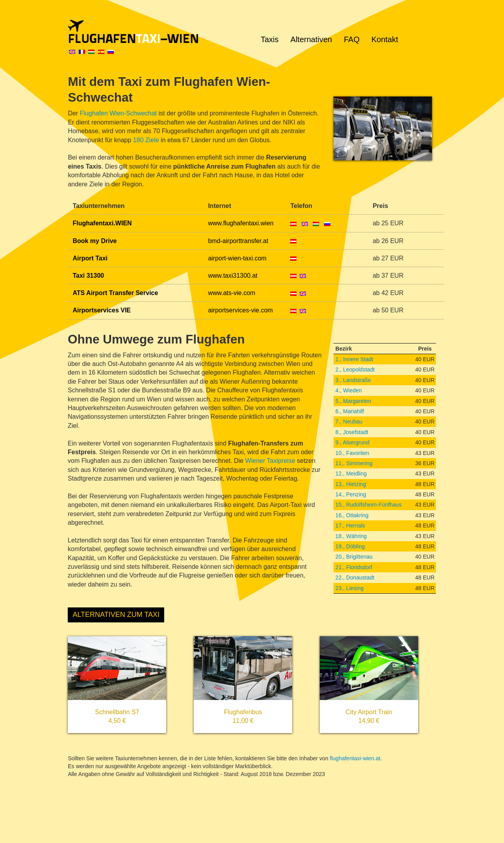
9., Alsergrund (352, 442)
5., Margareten (353, 401)
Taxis (270, 39)
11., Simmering (354, 463)
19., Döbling (350, 546)
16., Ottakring (352, 515)
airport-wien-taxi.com (237, 258)
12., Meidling (351, 473)
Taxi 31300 (88, 276)
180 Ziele (146, 140)
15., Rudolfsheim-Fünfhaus (369, 505)
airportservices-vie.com (240, 310)
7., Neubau (349, 421)
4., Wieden (349, 390)
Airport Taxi (90, 258)
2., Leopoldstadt (355, 370)
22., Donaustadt (355, 577)
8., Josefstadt (352, 432)
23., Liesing (350, 588)
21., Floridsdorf (354, 567)
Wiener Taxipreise (270, 461)
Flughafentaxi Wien (157, 32)
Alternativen (311, 39)
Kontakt (385, 39)
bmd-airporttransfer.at (238, 241)
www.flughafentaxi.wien (241, 223)
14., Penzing (351, 494)
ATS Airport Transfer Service (115, 293)
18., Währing (351, 536)
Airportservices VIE (102, 310)
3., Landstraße (353, 380)
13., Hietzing (351, 484)
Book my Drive (94, 241)
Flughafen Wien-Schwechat (119, 113)
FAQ (352, 39)
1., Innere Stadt (354, 359)
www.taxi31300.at (233, 276)
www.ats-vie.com (232, 293)
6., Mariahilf (350, 411)
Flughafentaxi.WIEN (102, 223)
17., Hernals (350, 525)
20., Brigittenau (354, 557)
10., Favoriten (352, 453)
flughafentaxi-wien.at (355, 758)
